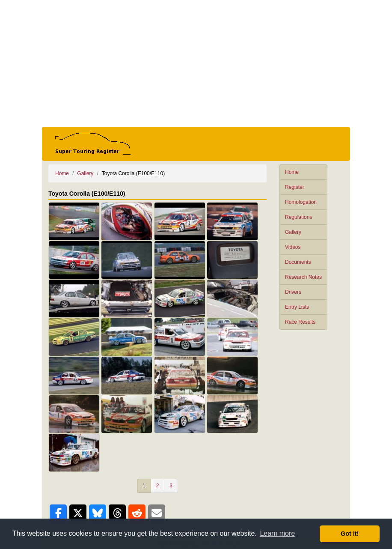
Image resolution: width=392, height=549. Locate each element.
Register (295, 187)
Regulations (298, 217)
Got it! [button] (350, 534)
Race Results (300, 322)
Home (292, 172)
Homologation (301, 202)
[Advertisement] (196, 63)
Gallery (293, 232)
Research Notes (303, 277)
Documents (298, 262)
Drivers (293, 292)
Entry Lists (297, 307)
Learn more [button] (277, 533)
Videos (293, 247)
